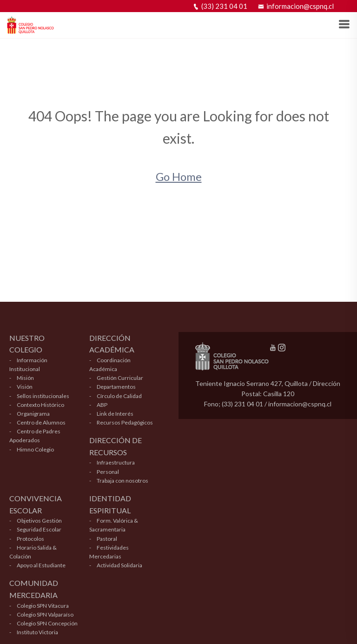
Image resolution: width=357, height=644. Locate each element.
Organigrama (33, 414)
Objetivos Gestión (39, 521)
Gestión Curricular (120, 378)
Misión (25, 378)
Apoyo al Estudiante (41, 565)
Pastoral (107, 539)
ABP (102, 405)
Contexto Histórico (40, 405)
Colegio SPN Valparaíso (45, 614)
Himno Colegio (35, 449)
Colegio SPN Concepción (47, 623)
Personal (108, 472)
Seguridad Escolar (39, 529)
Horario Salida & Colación (33, 552)
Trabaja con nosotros (122, 481)
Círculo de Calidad (119, 396)
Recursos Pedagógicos (125, 422)
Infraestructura (116, 462)
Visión (25, 387)
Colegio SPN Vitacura (43, 606)
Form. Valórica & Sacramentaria (114, 525)
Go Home (179, 176)
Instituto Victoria (37, 632)
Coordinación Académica (110, 365)
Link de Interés (115, 414)
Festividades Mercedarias (109, 552)
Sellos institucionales (43, 396)
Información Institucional (28, 365)
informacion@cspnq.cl (296, 6)
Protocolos (30, 539)
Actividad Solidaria (119, 565)
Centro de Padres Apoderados (35, 436)
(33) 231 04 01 (220, 6)
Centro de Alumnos (41, 422)
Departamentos (116, 387)
